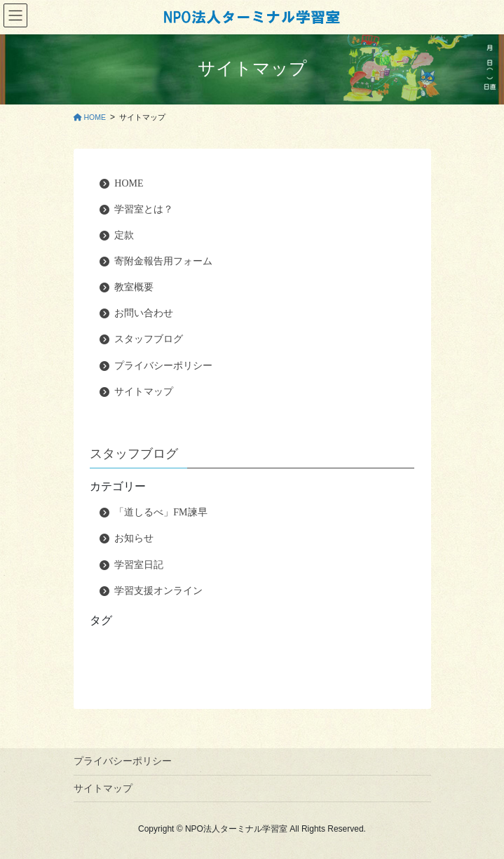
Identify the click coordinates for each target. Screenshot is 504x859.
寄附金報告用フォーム (163, 261)
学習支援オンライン (158, 591)
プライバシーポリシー (163, 366)
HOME (129, 183)
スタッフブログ (149, 339)
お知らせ (134, 538)
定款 (124, 235)
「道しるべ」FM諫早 (161, 512)
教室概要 (134, 287)
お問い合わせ (144, 313)
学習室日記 (139, 565)
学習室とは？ (144, 209)
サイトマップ (144, 392)
